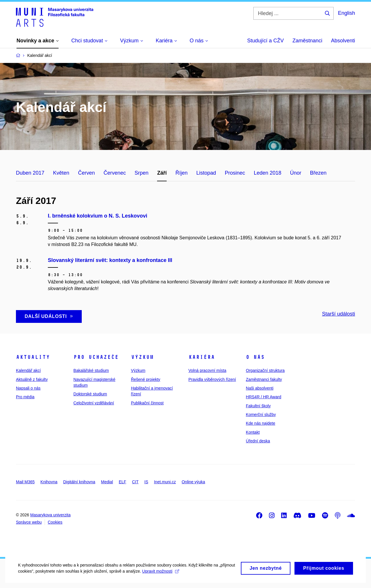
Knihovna (49, 482)
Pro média (25, 397)
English (347, 13)
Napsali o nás (28, 388)
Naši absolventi (260, 388)
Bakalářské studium (91, 370)
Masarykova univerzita (50, 515)
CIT (135, 482)
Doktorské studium (90, 394)
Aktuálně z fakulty (32, 379)
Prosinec (235, 173)
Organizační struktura (265, 370)
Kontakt (253, 432)
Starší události (339, 314)
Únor (296, 173)
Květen (61, 173)
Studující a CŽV (265, 41)
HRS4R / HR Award (263, 397)
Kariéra (202, 357)
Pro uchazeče (96, 357)
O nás (255, 357)
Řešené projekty (146, 379)
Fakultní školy (258, 406)
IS (146, 482)
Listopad (206, 173)
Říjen (181, 173)
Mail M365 (25, 482)
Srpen (141, 173)
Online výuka (193, 482)
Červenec (115, 173)
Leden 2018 (267, 173)
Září (162, 173)
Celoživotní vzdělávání (94, 403)
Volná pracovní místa (207, 370)
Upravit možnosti (180, 578)
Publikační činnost (147, 403)
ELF (123, 482)
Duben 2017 (30, 173)
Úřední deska (258, 441)
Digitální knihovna (79, 482)
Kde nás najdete (260, 423)
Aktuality (33, 357)
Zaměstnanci (307, 41)
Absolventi (343, 41)
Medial (107, 482)
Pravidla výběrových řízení (212, 379)
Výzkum (142, 357)
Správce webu (29, 522)
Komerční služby (261, 415)
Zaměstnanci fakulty (264, 379)
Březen (318, 173)
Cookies (55, 522)
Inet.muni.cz (165, 482)
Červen (86, 173)
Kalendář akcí (28, 370)
